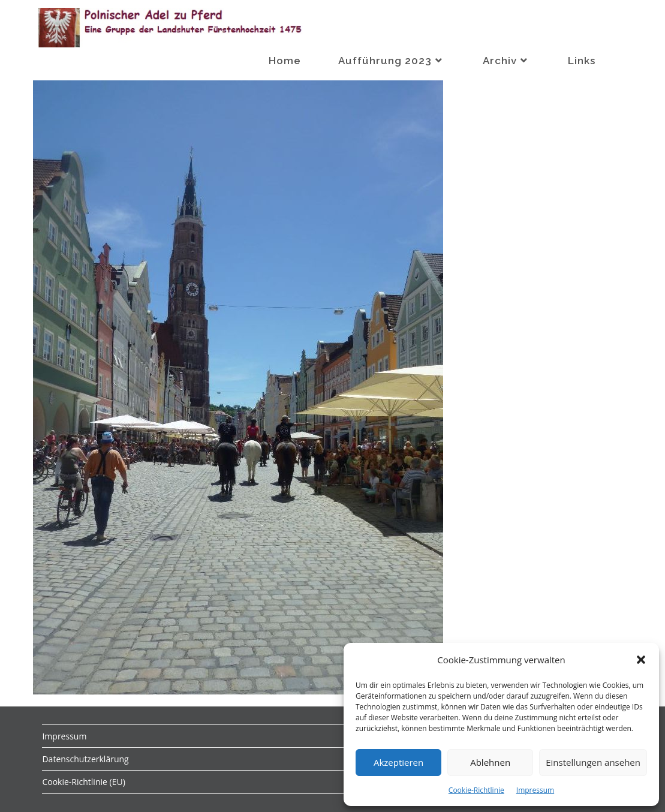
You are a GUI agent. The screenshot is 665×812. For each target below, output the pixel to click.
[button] (641, 660)
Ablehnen (490, 762)
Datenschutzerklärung (85, 759)
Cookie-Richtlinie (476, 790)
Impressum (535, 790)
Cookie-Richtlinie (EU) (83, 782)
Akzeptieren (398, 762)
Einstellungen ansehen (593, 762)
